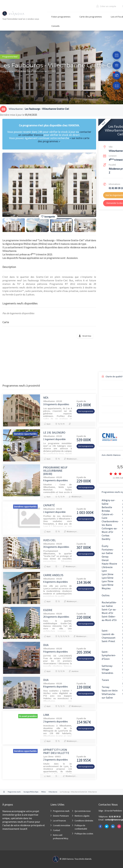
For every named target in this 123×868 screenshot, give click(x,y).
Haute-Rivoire (109, 564)
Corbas (106, 535)
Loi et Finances (59, 821)
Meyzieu (106, 588)
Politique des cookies (84, 834)
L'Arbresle (107, 567)
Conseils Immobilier (62, 825)
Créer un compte (106, 6)
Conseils (55, 26)
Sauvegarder (48, 217)
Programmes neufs (61, 811)
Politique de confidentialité (81, 827)
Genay (105, 557)
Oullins (106, 595)
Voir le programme (86, 411)
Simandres (107, 673)
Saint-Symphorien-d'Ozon (109, 655)
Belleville (107, 507)
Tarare (105, 680)
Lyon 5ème (108, 578)
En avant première (28, 716)
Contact (57, 830)
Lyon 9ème (108, 585)
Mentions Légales (82, 816)
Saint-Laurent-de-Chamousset (109, 634)
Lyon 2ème (108, 574)
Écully (105, 546)
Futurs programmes (61, 17)
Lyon (104, 571)
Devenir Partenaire (61, 816)
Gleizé (105, 560)
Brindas (106, 511)
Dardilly (106, 539)
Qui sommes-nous (83, 811)
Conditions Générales (84, 821)
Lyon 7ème (108, 581)
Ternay (105, 687)
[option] (49, 185)
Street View (87, 336)
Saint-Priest (108, 641)
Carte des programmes (91, 17)
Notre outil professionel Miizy (61, 837)
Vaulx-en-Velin (110, 690)
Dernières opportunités (25, 434)
